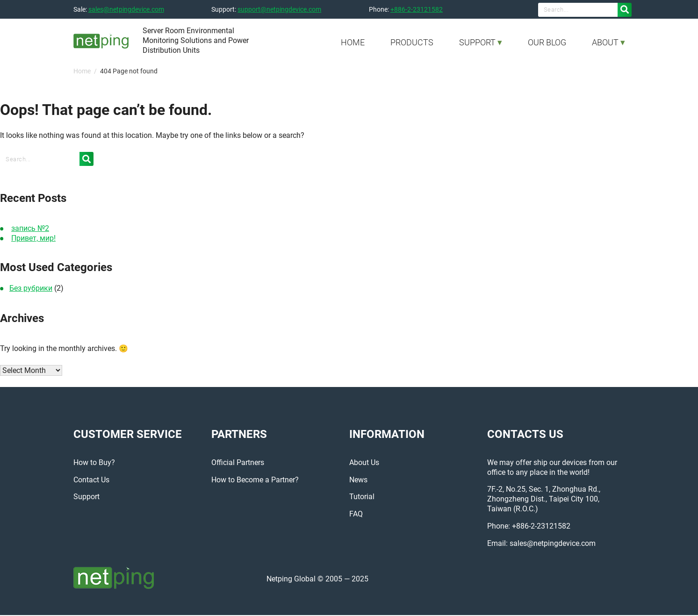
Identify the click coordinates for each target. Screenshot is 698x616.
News (358, 480)
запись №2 (30, 228)
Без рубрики (31, 288)
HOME (353, 42)
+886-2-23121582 (417, 9)
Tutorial (362, 498)
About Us (364, 463)
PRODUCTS (412, 42)
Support (86, 498)
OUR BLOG (547, 42)
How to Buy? (94, 463)
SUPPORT (477, 42)
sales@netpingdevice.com (126, 9)
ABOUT (605, 42)
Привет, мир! (33, 238)
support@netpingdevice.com (279, 9)
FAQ (356, 515)
